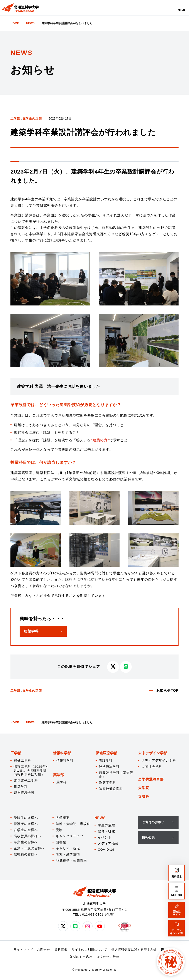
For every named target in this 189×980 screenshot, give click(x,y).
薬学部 (59, 775)
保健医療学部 (107, 753)
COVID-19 (106, 849)
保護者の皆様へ (26, 824)
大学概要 (63, 818)
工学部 (15, 118)
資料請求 (61, 950)
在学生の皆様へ (26, 830)
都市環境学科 (24, 793)
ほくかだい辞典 (108, 957)
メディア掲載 (108, 843)
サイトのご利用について (89, 950)
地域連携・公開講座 (71, 860)
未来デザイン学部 (153, 753)
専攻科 (143, 796)
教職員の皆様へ (26, 854)
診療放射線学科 (111, 789)
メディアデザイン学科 (159, 760)
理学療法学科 (109, 767)
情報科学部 (62, 753)
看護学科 (106, 760)
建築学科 (21, 787)
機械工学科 (22, 760)
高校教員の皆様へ (27, 836)
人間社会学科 (152, 767)
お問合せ (44, 950)
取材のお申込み (81, 957)
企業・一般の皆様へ (29, 848)
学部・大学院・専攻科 (73, 824)
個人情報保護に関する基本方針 (134, 950)
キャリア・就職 (68, 848)
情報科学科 (65, 760)
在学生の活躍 (32, 118)
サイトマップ (23, 950)
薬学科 (62, 782)
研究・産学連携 (68, 854)
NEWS (100, 818)
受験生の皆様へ (26, 818)
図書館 (61, 842)
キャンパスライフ (69, 836)
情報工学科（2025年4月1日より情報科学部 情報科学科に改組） (31, 770)
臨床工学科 (107, 783)
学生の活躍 (106, 825)
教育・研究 (106, 831)
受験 (59, 830)
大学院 (143, 788)
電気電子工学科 (26, 780)
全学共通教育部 (151, 779)
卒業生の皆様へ (26, 842)
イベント (105, 837)
